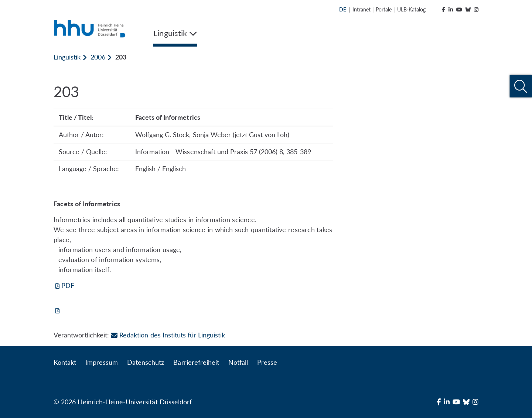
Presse (267, 362)
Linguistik (67, 57)
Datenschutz (146, 362)
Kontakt (65, 362)
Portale (384, 9)
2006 (98, 57)
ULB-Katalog (411, 9)
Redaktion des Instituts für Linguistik (168, 335)
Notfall (238, 362)
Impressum (102, 362)
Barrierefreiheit (196, 362)
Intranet (362, 9)
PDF (68, 285)
